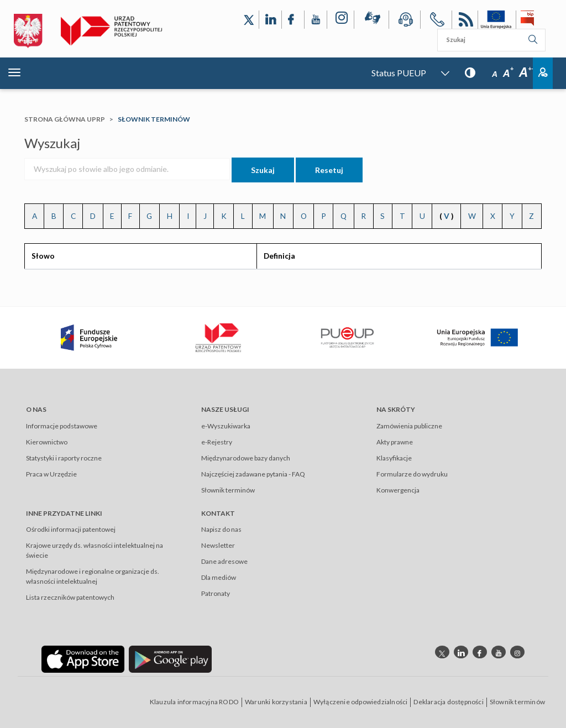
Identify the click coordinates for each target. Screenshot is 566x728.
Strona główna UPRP (65, 119)
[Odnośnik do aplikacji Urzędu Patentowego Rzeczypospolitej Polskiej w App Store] (83, 659)
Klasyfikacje (394, 458)
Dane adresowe (224, 561)
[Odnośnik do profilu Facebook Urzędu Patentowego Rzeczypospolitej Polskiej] (293, 20)
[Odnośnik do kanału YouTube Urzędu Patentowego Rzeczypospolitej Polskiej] (316, 20)
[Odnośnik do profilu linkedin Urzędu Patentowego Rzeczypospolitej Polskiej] (461, 652)
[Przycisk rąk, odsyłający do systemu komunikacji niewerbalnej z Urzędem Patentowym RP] (371, 20)
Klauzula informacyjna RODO (194, 702)
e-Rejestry (217, 442)
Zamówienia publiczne (409, 426)
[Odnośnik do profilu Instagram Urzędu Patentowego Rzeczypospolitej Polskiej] (340, 20)
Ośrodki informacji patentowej (71, 529)
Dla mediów (219, 577)
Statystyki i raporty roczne (64, 458)
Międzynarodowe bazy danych (246, 458)
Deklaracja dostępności (448, 702)
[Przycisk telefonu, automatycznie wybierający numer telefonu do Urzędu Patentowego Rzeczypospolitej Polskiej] (436, 21)
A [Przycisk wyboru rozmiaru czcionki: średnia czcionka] (508, 74)
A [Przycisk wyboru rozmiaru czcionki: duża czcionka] (527, 72)
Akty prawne (395, 442)
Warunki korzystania (276, 702)
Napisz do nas (221, 529)
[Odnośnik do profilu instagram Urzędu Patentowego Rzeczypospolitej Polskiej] (517, 652)
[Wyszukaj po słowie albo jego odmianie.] (127, 169)
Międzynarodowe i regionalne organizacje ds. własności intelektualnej (93, 576)
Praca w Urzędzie (51, 474)
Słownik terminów (228, 490)
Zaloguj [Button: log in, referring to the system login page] (543, 73)
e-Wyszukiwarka (226, 426)
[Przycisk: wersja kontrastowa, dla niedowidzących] (470, 72)
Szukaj (263, 170)
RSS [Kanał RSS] (465, 21)
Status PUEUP (399, 73)
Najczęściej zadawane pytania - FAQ (253, 474)
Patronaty (216, 593)
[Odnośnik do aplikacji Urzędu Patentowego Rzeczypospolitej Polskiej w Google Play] (170, 659)
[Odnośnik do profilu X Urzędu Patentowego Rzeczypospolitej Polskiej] (249, 20)
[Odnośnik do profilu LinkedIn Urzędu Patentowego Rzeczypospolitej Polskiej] (270, 20)
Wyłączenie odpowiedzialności (361, 702)
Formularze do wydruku (412, 474)
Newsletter (218, 545)
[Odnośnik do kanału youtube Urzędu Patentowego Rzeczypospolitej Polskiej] (499, 652)
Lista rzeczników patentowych (70, 597)
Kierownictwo (47, 442)
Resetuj (329, 170)
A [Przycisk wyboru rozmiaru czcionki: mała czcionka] (495, 74)
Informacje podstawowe (62, 426)
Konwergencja (398, 490)
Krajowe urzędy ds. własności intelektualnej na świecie (95, 550)
